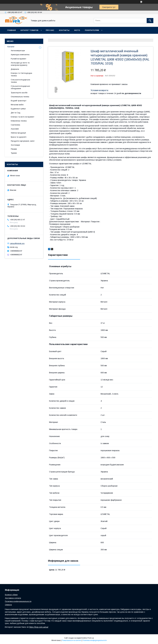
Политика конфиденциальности (18, 601)
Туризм (14, 153)
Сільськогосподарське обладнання (20, 87)
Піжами (14, 149)
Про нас (50, 30)
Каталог (11, 47)
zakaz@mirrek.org (17, 243)
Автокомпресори (18, 51)
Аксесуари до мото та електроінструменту (20, 64)
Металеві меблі (17, 105)
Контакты (64, 30)
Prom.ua (91, 638)
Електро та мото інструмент (22, 117)
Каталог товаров (29, 30)
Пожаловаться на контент (72, 640)
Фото (77, 30)
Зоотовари (15, 145)
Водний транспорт (19, 101)
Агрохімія (15, 129)
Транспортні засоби (19, 93)
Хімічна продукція (18, 133)
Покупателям (92, 30)
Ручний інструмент (18, 59)
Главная (11, 30)
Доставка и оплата (13, 598)
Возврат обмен (11, 595)
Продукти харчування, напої (23, 141)
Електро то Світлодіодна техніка (21, 74)
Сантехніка (15, 125)
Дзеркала (15, 69)
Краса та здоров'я (19, 137)
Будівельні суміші (18, 109)
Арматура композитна (20, 55)
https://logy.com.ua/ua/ (39, 627)
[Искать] (150, 21)
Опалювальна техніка (20, 97)
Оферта (8, 605)
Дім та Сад (16, 113)
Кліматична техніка (19, 121)
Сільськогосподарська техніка (20, 81)
